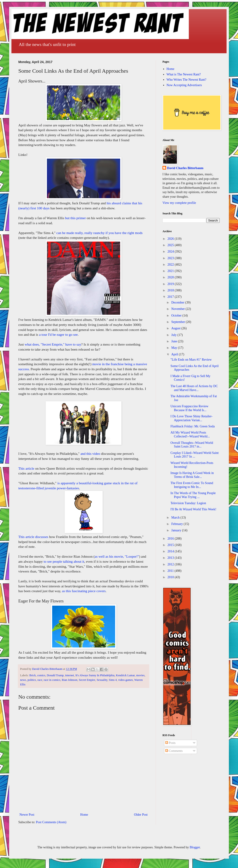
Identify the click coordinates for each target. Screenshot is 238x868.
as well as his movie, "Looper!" (117, 556)
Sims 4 (113, 680)
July (174, 335)
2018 (171, 290)
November (178, 309)
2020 (171, 277)
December (178, 302)
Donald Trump (55, 675)
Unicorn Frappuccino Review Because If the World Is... (189, 408)
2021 (171, 271)
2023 (171, 258)
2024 (171, 252)
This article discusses (33, 537)
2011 (171, 571)
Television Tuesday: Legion (188, 503)
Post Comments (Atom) (51, 822)
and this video (90, 454)
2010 (171, 577)
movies (140, 675)
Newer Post (27, 815)
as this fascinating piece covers (84, 591)
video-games (125, 680)
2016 (171, 539)
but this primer (75, 218)
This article (26, 468)
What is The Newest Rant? (184, 74)
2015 (171, 545)
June (174, 341)
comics (41, 675)
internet (70, 675)
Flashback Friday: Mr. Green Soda (193, 426)
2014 (171, 551)
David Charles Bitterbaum (185, 168)
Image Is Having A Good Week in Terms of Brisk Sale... (192, 475)
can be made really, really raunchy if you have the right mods (99, 233)
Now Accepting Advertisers (184, 85)
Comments (174, 751)
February (177, 524)
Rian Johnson (70, 680)
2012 (171, 564)
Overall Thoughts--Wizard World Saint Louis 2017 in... (192, 445)
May (174, 348)
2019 (171, 284)
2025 (171, 245)
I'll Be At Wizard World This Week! (193, 509)
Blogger (195, 847)
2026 (171, 239)
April (175, 354)
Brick (32, 675)
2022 (171, 265)
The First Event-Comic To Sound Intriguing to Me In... (192, 485)
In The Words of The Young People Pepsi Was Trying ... (193, 495)
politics (32, 680)
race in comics (52, 680)
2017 (171, 297)
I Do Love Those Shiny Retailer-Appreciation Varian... (191, 418)
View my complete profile (179, 203)
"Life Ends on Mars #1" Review (191, 360)
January (177, 530)
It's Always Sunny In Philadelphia (95, 675)
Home (84, 815)
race (40, 680)
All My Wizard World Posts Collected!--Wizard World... (190, 434)
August (176, 328)
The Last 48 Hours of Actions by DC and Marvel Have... (194, 388)
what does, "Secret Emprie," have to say (53, 344)
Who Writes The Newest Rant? (187, 80)
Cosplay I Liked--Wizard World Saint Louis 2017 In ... (195, 455)
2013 (171, 558)
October (177, 316)
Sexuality (102, 680)
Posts (170, 743)
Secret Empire (87, 680)
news (23, 680)
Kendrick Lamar (125, 675)
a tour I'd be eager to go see (58, 334)
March (176, 518)
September (178, 322)
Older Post (141, 815)
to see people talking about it (64, 561)
